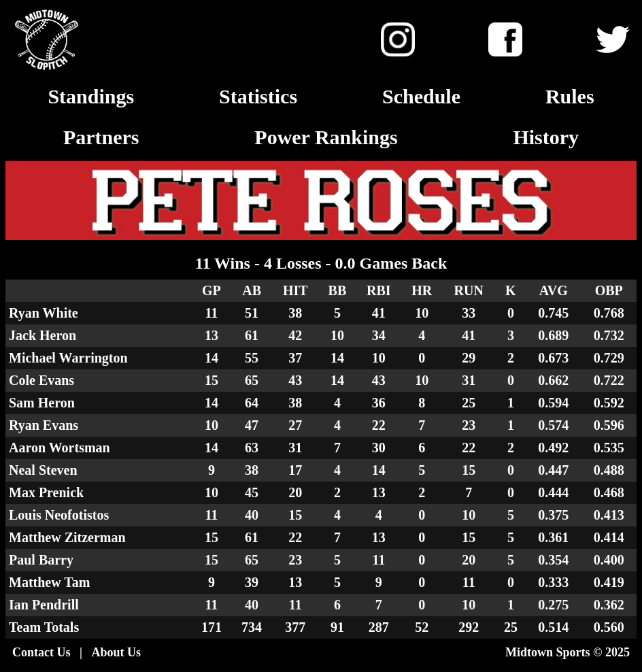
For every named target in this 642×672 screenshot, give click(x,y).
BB (338, 290)
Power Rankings (326, 137)
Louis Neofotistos (59, 515)
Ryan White (44, 313)
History (546, 137)
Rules (570, 96)
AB (252, 290)
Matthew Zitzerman (67, 537)
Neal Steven (43, 470)
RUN (469, 290)
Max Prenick (46, 492)
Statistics (258, 96)
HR (422, 290)
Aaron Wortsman (60, 448)
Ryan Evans (44, 425)
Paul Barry (41, 560)
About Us (116, 652)
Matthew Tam (49, 582)
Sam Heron (42, 403)
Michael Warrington (68, 358)
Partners (101, 137)
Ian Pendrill (44, 605)
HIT (295, 290)
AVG (554, 290)
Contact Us (41, 652)
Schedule (421, 96)
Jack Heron (43, 335)
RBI (379, 290)
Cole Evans (41, 380)
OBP (609, 290)
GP (212, 290)
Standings (91, 96)
